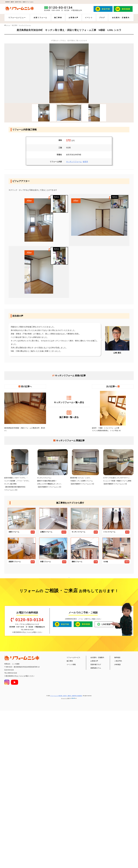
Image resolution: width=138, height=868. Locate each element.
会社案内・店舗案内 (121, 18)
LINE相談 (117, 813)
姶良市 (85, 162)
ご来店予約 (118, 810)
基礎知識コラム (96, 817)
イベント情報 (71, 813)
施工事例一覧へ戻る (69, 414)
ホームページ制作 (65, 847)
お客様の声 (74, 18)
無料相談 (117, 806)
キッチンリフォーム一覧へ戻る (69, 400)
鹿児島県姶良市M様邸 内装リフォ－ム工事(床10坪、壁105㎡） (25, 411)
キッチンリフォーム (74, 162)
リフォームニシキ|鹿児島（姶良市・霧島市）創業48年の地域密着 (66, 844)
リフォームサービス (73, 806)
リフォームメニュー (17, 18)
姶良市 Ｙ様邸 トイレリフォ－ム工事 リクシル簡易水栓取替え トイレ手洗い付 (113, 411)
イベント (89, 18)
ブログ (102, 18)
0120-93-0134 (29, 768)
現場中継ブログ (96, 813)
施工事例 (58, 18)
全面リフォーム (40, 18)
